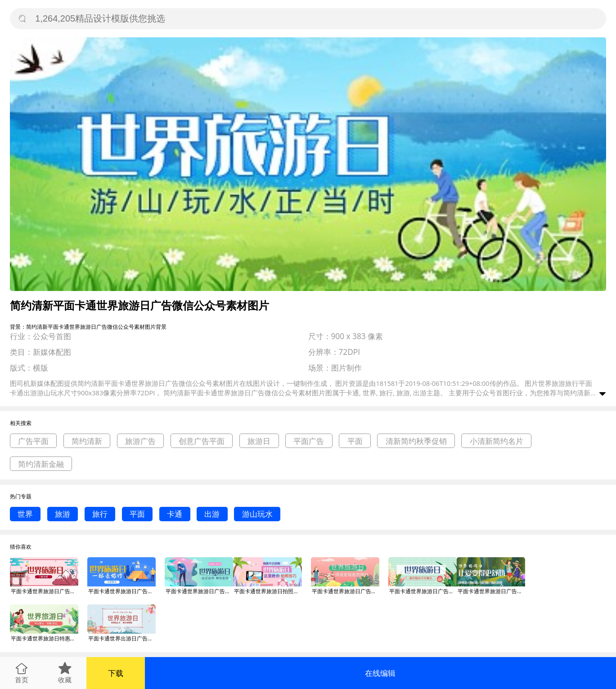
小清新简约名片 (497, 441)
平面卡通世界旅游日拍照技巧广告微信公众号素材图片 (268, 591)
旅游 (63, 514)
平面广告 (309, 441)
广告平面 (33, 441)
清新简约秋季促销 (416, 441)
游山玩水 (257, 514)
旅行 (100, 514)
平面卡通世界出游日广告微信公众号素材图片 (122, 638)
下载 (116, 673)
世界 (25, 514)
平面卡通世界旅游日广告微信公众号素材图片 (45, 591)
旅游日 (259, 441)
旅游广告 (140, 441)
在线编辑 (380, 673)
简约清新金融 (41, 464)
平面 (355, 441)
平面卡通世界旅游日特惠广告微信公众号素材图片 (45, 638)
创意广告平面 (202, 441)
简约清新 (87, 441)
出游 (212, 514)
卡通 (175, 514)
